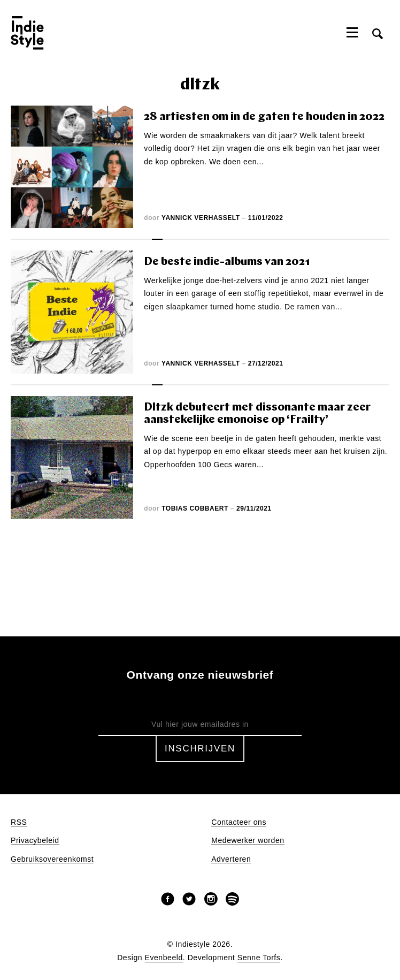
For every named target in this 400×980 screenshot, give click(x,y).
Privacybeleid (35, 841)
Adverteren (231, 859)
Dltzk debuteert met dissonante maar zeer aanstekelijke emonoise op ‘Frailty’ (257, 414)
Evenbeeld (164, 958)
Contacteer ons (239, 822)
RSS (19, 822)
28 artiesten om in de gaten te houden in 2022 (264, 117)
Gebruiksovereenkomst (52, 859)
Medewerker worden (248, 841)
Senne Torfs (259, 958)
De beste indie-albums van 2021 (227, 262)
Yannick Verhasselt (201, 218)
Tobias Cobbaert (195, 508)
